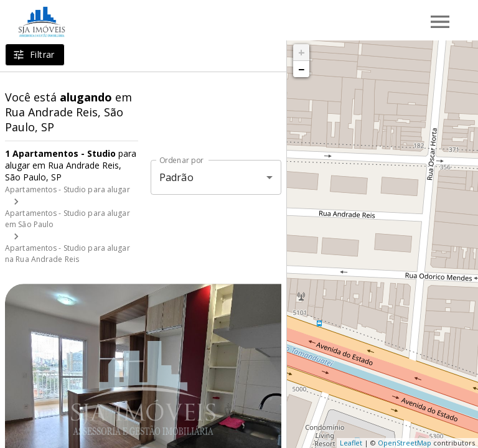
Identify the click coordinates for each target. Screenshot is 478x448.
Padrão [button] (176, 177)
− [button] (301, 69)
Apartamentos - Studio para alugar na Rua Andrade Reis (68, 254)
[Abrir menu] (440, 22)
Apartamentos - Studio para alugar (68, 189)
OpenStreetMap (405, 443)
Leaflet (351, 443)
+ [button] (302, 52)
